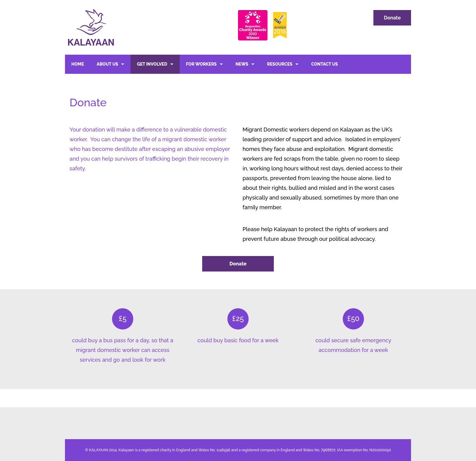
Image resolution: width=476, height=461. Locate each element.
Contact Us (325, 64)
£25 (238, 318)
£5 (122, 318)
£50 (353, 318)
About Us (108, 64)
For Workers (201, 64)
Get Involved (152, 64)
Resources (280, 64)
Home (78, 64)
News (242, 64)
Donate (392, 18)
